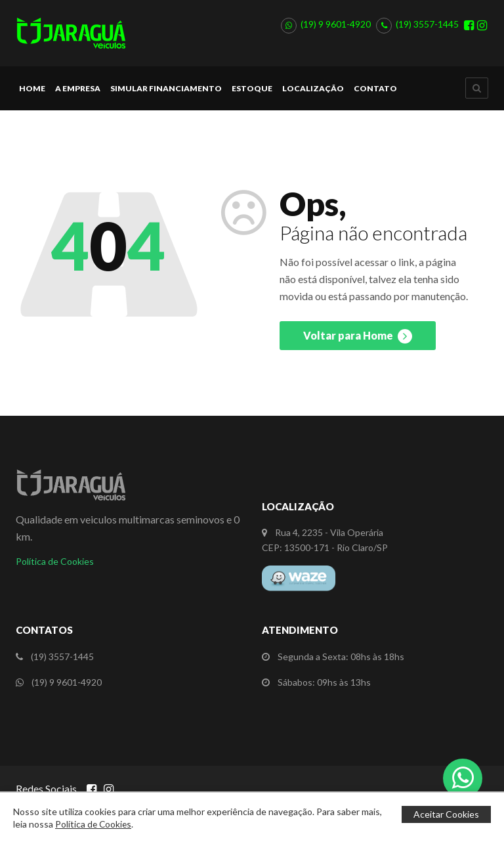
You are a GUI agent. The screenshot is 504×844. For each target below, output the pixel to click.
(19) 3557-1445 (427, 27)
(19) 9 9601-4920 (336, 27)
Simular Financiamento (166, 94)
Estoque (252, 94)
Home (32, 94)
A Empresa (78, 94)
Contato (375, 94)
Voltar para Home (358, 342)
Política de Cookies (55, 567)
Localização (313, 94)
